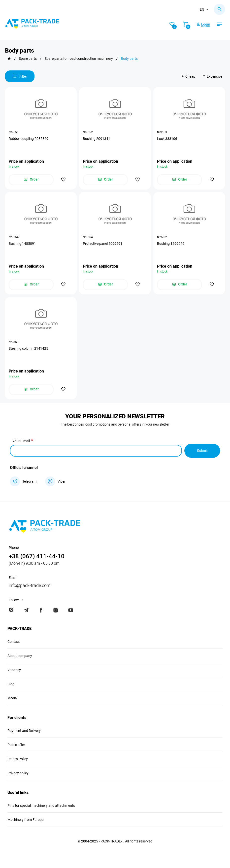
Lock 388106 (167, 139)
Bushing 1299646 (171, 244)
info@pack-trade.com (30, 585)
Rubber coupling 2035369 (29, 139)
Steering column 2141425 (28, 348)
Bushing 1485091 (22, 244)
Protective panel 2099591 (103, 244)
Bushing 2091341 (97, 139)
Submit (202, 451)
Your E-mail (21, 441)
